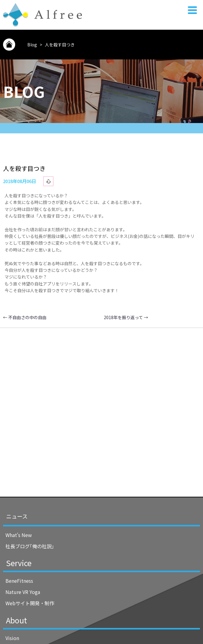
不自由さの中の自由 (25, 317)
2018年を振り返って (126, 317)
